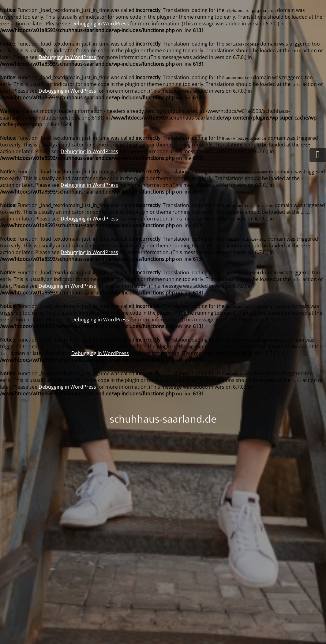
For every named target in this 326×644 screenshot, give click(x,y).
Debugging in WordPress (100, 24)
